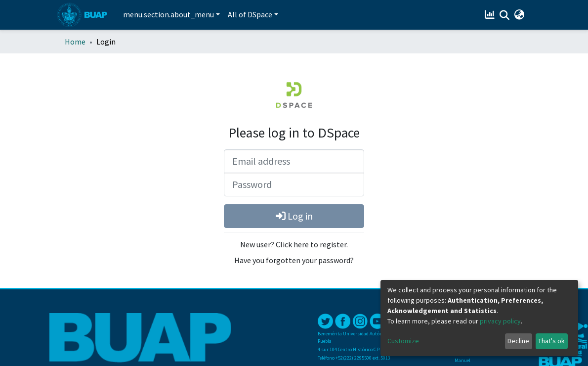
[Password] (294, 184)
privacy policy (500, 321)
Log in (294, 216)
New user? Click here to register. (294, 244)
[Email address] (294, 161)
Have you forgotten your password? (294, 260)
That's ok (551, 341)
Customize (403, 341)
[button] (519, 15)
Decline (518, 341)
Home (75, 42)
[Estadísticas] (490, 15)
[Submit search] (504, 15)
